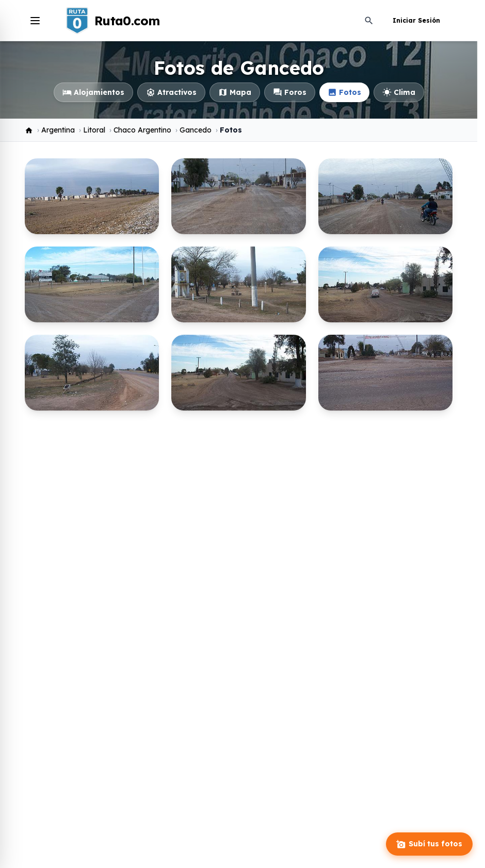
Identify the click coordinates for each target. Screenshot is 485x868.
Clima (399, 92)
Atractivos (171, 92)
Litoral (94, 130)
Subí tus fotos (429, 844)
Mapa (235, 92)
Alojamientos (93, 92)
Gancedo (196, 130)
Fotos (344, 92)
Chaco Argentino (142, 130)
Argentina (58, 130)
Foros (290, 92)
